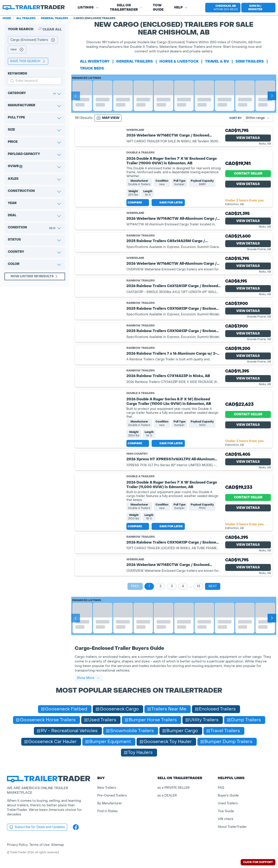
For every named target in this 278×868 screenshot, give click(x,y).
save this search (28, 61)
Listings (88, 7)
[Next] (272, 96)
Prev (135, 586)
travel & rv (217, 61)
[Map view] (108, 118)
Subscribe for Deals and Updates (37, 827)
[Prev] (76, 96)
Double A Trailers (141, 153)
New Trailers (107, 788)
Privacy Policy (17, 845)
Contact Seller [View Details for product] (248, 174)
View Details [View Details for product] (248, 138)
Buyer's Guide (228, 796)
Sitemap (58, 845)
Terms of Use (39, 845)
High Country (137, 454)
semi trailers (250, 61)
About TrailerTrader (232, 827)
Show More (88, 678)
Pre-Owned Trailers (112, 796)
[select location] (223, 8)
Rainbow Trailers (141, 236)
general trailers (135, 61)
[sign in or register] (258, 8)
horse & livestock (179, 61)
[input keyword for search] (35, 81)
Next (213, 586)
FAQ (221, 788)
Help (181, 7)
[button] (221, 8)
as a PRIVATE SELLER (174, 788)
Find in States (108, 811)
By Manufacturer (110, 803)
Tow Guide (158, 7)
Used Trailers (228, 803)
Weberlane (135, 130)
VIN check (226, 819)
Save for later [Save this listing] (168, 203)
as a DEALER (167, 796)
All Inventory (95, 61)
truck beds (92, 68)
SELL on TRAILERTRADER (126, 7)
